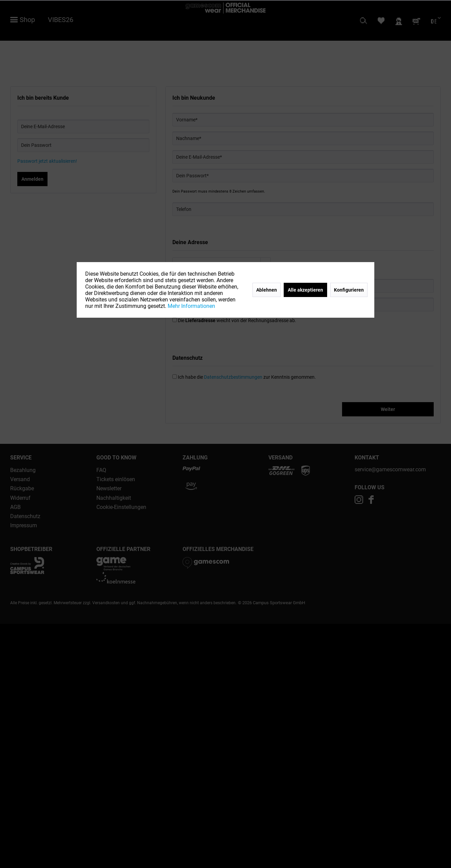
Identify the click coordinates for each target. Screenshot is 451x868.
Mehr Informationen (191, 306)
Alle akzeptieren (305, 290)
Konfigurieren (349, 290)
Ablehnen (267, 290)
